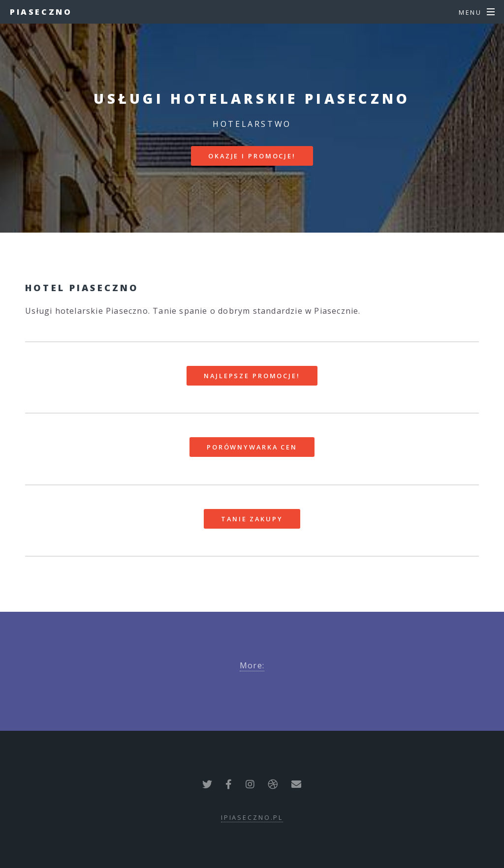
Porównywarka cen (252, 447)
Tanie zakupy (252, 519)
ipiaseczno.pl (252, 817)
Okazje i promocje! (252, 156)
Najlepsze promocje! (252, 376)
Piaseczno (41, 12)
